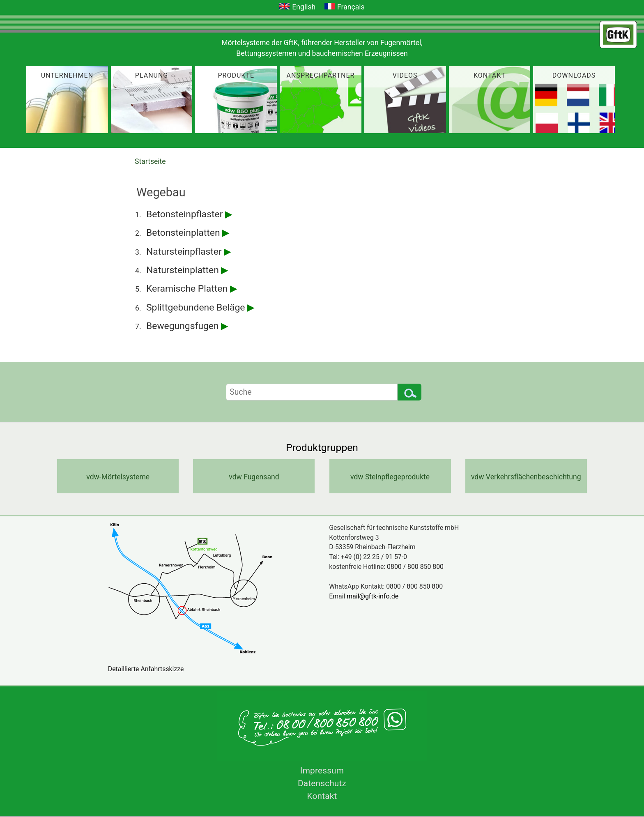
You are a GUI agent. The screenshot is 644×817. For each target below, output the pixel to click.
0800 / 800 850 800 (415, 567)
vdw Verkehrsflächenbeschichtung (526, 477)
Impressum (322, 771)
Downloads (574, 75)
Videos (405, 75)
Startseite (150, 161)
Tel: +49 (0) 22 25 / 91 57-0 (368, 557)
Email (367, 596)
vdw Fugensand (254, 477)
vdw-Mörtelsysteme (118, 477)
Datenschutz (322, 783)
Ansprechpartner (321, 75)
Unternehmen (67, 75)
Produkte (236, 75)
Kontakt (490, 75)
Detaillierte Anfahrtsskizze (146, 669)
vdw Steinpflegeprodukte (390, 477)
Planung (152, 75)
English (304, 7)
